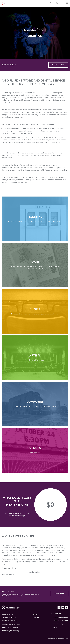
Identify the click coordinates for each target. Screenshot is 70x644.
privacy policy (58, 624)
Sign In (35, 614)
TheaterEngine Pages (12, 137)
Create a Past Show (9, 617)
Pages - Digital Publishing (11, 627)
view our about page (61, 617)
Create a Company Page (11, 624)
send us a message (60, 620)
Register (36, 617)
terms (55, 627)
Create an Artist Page (10, 621)
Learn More (28, 133)
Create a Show (7, 614)
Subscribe (59, 594)
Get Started (58, 65)
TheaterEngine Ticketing (13, 128)
